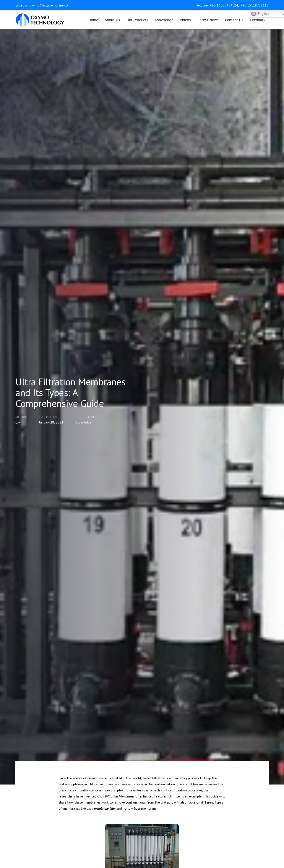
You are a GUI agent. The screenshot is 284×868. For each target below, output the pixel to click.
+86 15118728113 (255, 5)
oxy (18, 422)
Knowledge (83, 422)
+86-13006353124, (225, 5)
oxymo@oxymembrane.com (50, 5)
